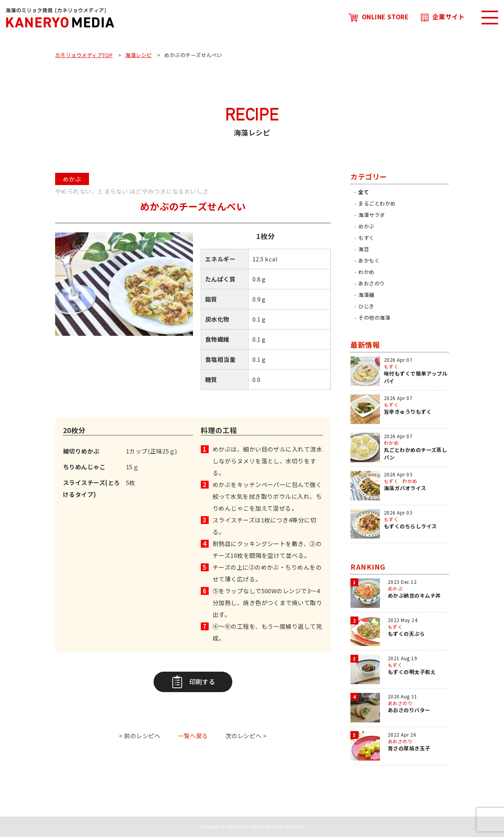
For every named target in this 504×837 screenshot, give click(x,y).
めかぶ (366, 226)
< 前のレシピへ (140, 736)
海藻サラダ (372, 215)
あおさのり (372, 283)
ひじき (366, 306)
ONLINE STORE (379, 17)
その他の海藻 (374, 318)
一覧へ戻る (193, 736)
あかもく (369, 260)
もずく (366, 238)
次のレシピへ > (246, 736)
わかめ (366, 272)
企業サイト (443, 17)
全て (364, 192)
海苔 (364, 249)
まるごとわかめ (377, 203)
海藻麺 (366, 295)
